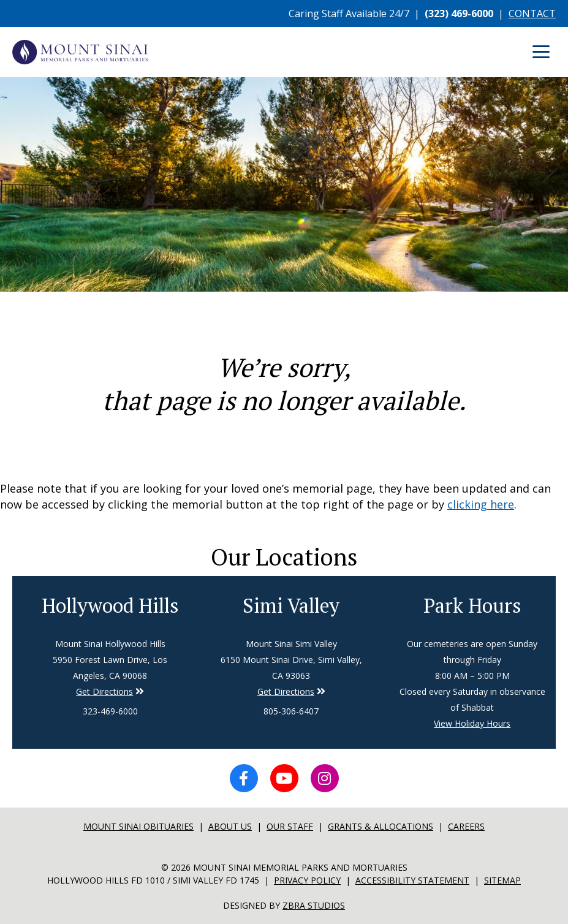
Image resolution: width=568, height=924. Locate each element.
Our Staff (290, 826)
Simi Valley (291, 605)
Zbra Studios (314, 905)
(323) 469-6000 (459, 13)
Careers (466, 826)
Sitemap (502, 880)
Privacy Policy (307, 880)
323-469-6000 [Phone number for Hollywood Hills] (110, 711)
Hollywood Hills (110, 605)
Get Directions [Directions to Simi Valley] (104, 691)
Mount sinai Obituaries (138, 826)
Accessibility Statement (412, 880)
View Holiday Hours (472, 723)
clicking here (481, 504)
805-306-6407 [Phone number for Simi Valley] (291, 711)
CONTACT (532, 13)
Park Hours (472, 605)
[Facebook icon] (244, 778)
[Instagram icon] (325, 778)
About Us (230, 826)
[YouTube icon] (284, 778)
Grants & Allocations (381, 826)
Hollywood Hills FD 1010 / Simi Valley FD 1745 (153, 880)
